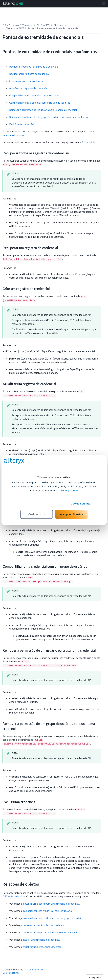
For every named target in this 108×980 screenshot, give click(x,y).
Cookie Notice (36, 970)
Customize (37, 514)
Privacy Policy (69, 491)
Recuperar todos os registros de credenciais (34, 67)
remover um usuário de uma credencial (44, 925)
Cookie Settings (81, 504)
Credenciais (89, 142)
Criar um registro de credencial (26, 81)
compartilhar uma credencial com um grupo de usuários (53, 918)
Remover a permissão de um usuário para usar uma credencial (43, 110)
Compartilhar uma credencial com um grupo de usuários (40, 103)
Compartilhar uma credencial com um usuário (34, 95)
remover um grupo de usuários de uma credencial (50, 932)
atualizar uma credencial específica (42, 947)
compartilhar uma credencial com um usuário (47, 911)
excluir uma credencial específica (41, 940)
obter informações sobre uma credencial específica (51, 904)
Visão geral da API (31, 25)
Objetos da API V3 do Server (20, 28)
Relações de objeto (13, 135)
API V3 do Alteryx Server (56, 25)
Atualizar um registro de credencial (29, 88)
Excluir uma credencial (22, 124)
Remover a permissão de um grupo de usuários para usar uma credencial (49, 117)
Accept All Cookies (71, 514)
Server (16, 25)
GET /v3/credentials (14, 896)
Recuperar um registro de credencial (29, 74)
